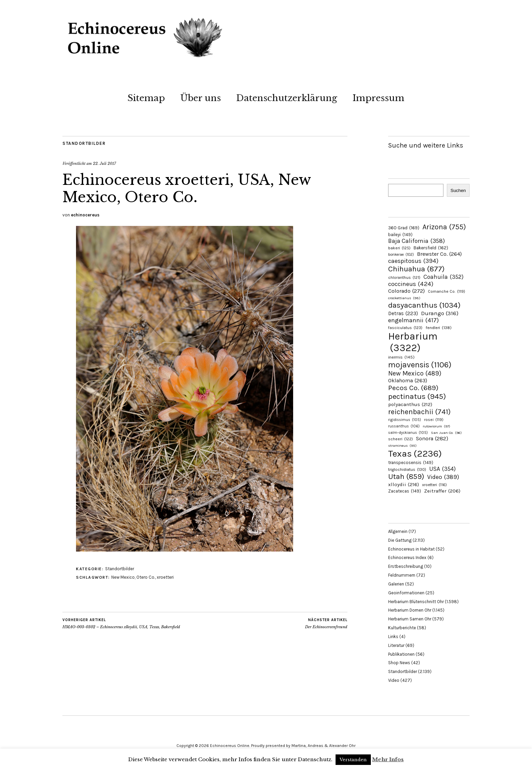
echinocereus (85, 215)
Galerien (396, 584)
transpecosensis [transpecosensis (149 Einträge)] (411, 463)
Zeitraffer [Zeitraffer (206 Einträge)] (442, 491)
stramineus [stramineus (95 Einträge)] (402, 446)
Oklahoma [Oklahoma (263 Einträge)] (408, 380)
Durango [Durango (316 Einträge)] (440, 313)
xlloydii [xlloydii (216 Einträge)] (404, 484)
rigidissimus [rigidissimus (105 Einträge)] (405, 420)
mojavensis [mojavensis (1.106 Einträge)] (420, 365)
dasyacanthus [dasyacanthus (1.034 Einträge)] (424, 305)
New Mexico (123, 577)
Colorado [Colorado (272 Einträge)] (406, 291)
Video (394, 680)
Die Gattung (400, 540)
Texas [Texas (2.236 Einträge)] (415, 454)
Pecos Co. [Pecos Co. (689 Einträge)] (413, 388)
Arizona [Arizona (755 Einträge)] (444, 227)
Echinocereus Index (407, 557)
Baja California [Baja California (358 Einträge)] (416, 241)
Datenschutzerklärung (287, 98)
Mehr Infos (388, 759)
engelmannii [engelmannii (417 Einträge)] (413, 320)
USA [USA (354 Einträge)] (442, 469)
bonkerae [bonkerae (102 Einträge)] (401, 255)
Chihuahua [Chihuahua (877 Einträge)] (416, 269)
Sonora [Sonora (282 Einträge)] (432, 438)
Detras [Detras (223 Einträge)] (403, 313)
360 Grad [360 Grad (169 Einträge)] (404, 228)
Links (393, 637)
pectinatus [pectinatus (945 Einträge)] (417, 396)
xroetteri (165, 577)
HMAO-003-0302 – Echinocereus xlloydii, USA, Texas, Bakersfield (121, 623)
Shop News (399, 663)
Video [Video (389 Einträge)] (443, 477)
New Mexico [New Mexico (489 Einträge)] (415, 373)
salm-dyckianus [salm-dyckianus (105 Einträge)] (408, 433)
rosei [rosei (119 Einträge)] (434, 420)
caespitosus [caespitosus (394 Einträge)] (413, 261)
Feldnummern (402, 575)
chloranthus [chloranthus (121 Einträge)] (404, 277)
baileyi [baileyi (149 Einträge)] (400, 235)
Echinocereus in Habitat (411, 549)
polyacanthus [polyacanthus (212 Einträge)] (410, 404)
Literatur (396, 645)
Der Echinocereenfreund (326, 623)
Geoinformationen (406, 593)
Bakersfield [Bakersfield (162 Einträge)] (431, 248)
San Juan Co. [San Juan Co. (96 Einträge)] (446, 433)
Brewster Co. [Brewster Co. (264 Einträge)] (439, 254)
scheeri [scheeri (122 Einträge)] (401, 439)
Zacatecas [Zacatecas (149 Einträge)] (405, 491)
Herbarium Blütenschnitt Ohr (416, 602)
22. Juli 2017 (104, 164)
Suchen (458, 190)
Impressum (378, 98)
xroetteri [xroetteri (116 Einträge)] (434, 485)
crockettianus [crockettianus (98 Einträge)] (404, 298)
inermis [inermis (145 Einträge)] (401, 357)
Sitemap (146, 98)
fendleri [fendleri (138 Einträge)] (439, 328)
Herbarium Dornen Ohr (410, 610)
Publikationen (401, 654)
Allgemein (398, 531)
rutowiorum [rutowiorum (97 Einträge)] (436, 426)
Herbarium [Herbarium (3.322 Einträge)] (413, 342)
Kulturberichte (402, 628)
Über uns (201, 98)
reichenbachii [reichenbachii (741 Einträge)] (419, 412)
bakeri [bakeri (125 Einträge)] (399, 248)
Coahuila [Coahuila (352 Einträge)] (443, 277)
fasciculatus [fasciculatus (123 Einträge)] (405, 328)
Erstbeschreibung (406, 566)
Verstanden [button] (353, 760)
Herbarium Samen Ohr (410, 619)
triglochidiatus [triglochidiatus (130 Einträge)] (407, 469)
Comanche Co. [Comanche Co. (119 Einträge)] (446, 291)
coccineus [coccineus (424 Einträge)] (411, 284)
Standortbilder (84, 143)
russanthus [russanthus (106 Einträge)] (404, 426)
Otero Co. (146, 577)
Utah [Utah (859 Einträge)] (406, 477)
